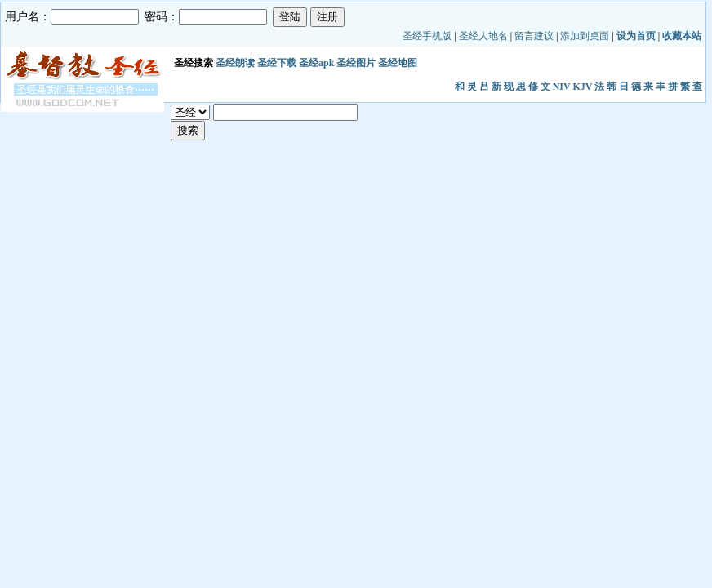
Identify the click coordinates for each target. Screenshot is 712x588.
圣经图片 (356, 63)
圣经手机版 (427, 36)
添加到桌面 (585, 36)
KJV (582, 87)
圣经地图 (398, 63)
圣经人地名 (483, 36)
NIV (562, 87)
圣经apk (316, 63)
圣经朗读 (235, 63)
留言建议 (534, 36)
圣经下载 (277, 63)
